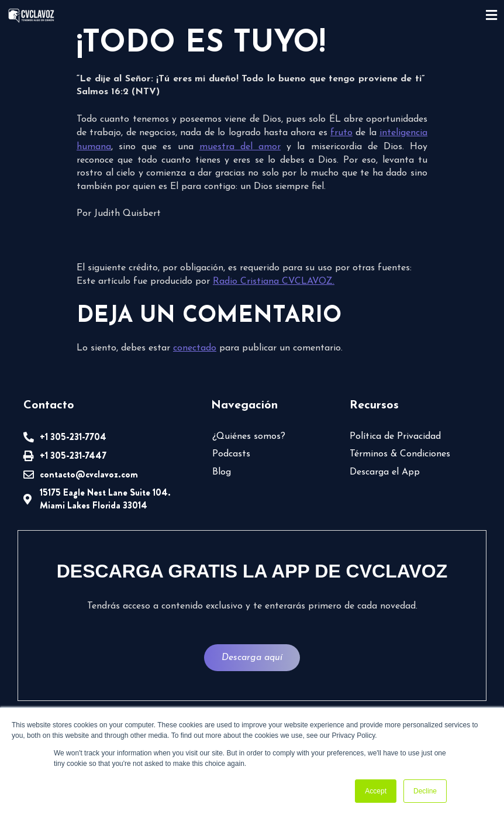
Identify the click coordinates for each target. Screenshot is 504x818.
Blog (222, 472)
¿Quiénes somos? (249, 437)
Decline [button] (425, 791)
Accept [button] (376, 791)
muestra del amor (240, 147)
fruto (341, 133)
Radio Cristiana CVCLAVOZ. (274, 281)
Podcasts (231, 454)
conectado (195, 348)
